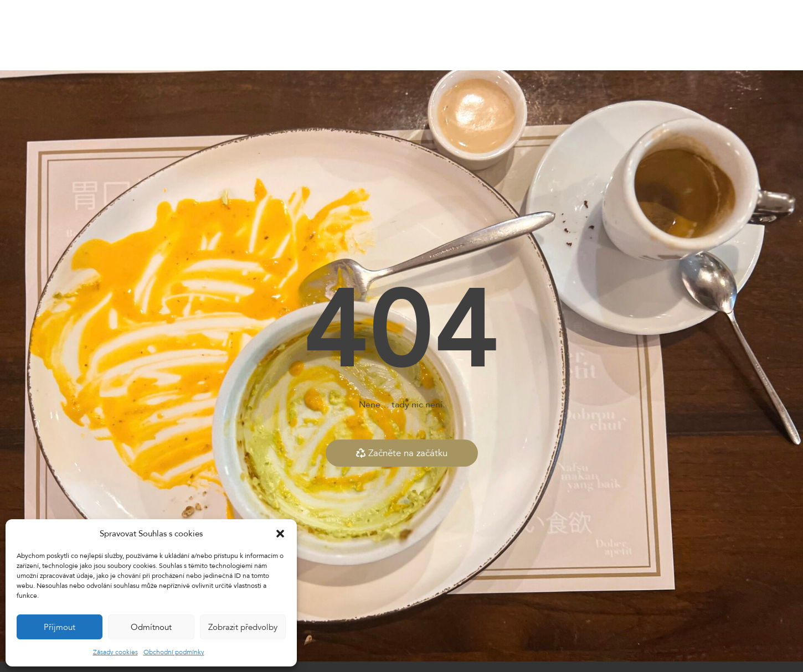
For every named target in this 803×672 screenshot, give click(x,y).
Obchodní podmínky (174, 652)
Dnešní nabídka (313, 35)
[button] (280, 534)
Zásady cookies (115, 652)
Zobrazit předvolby (243, 627)
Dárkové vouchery (435, 35)
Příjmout (60, 627)
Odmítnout (151, 627)
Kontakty (503, 35)
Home (198, 35)
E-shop (371, 35)
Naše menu (246, 35)
